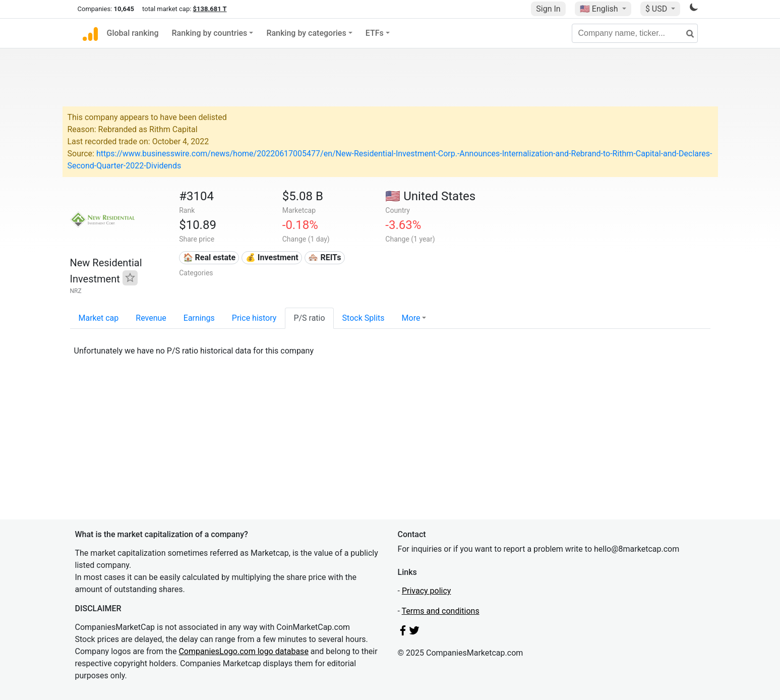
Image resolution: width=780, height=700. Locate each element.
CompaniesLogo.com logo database (243, 651)
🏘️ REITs (324, 257)
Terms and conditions (441, 611)
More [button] (411, 318)
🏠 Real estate (209, 257)
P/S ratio (309, 318)
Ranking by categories (306, 33)
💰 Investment (272, 257)
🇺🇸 (600, 9)
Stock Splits (364, 318)
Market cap (99, 318)
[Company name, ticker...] (635, 33)
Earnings (199, 318)
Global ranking (133, 33)
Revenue (151, 318)
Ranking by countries (210, 33)
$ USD (657, 9)
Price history (254, 318)
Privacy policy (427, 591)
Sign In (548, 9)
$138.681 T (210, 9)
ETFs (375, 33)
